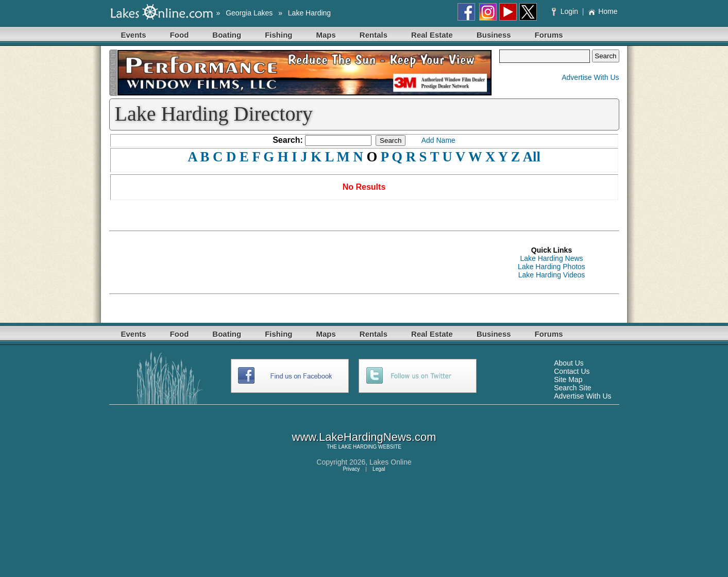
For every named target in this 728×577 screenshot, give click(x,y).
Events (134, 35)
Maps (326, 35)
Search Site (572, 388)
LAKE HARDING (358, 447)
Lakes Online (391, 462)
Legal (379, 469)
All (532, 157)
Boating (227, 35)
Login (566, 11)
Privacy (351, 469)
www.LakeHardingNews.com (364, 437)
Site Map (568, 380)
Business (494, 35)
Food (180, 35)
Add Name (438, 140)
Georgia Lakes (249, 13)
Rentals (374, 35)
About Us (569, 363)
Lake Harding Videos (552, 275)
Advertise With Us (590, 77)
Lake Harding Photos (552, 267)
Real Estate (432, 35)
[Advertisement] (297, 262)
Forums (549, 35)
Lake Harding (309, 13)
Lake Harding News (551, 258)
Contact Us (572, 371)
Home (603, 11)
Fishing (278, 35)
